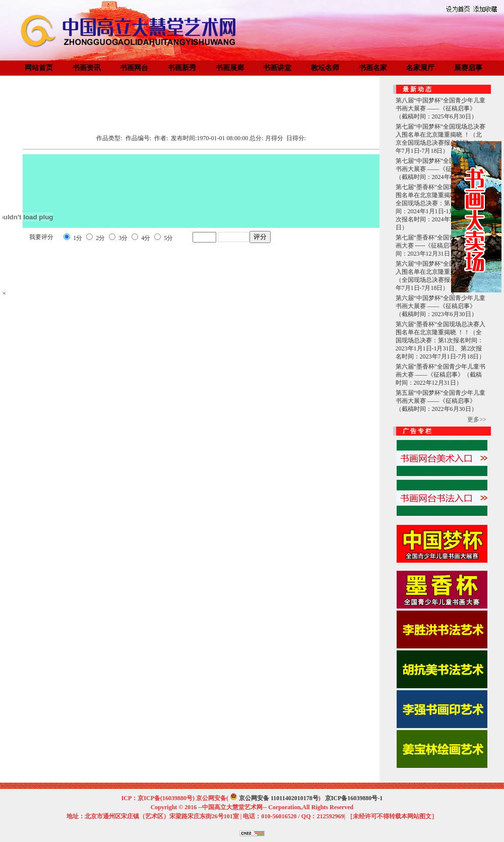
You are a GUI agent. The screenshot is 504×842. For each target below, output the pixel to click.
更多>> (477, 419)
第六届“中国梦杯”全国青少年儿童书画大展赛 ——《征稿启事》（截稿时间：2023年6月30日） (441, 306)
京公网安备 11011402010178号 (279, 798)
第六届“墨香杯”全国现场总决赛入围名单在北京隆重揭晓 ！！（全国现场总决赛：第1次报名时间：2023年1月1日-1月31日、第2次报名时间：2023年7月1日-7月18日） (441, 340)
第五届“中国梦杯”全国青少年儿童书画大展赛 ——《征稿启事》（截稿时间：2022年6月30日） (441, 401)
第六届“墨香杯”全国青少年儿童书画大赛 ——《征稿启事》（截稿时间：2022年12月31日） (441, 375)
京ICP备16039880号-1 (354, 798)
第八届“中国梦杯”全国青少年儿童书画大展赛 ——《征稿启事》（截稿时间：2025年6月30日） (441, 108)
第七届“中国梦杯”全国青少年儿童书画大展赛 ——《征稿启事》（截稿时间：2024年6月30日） (441, 169)
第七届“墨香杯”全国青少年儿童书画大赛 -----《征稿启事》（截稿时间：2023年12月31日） (441, 246)
